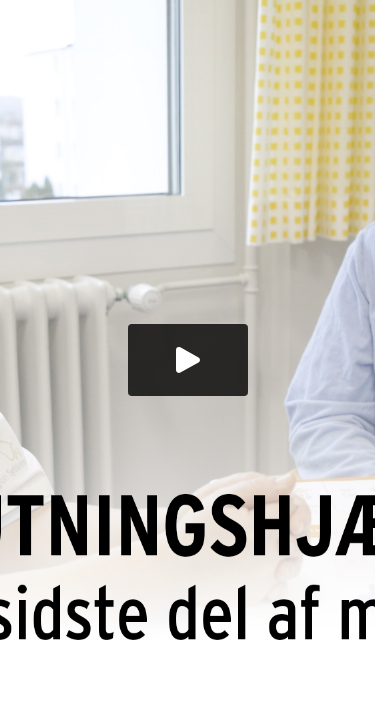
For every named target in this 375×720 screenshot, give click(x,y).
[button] (188, 360)
